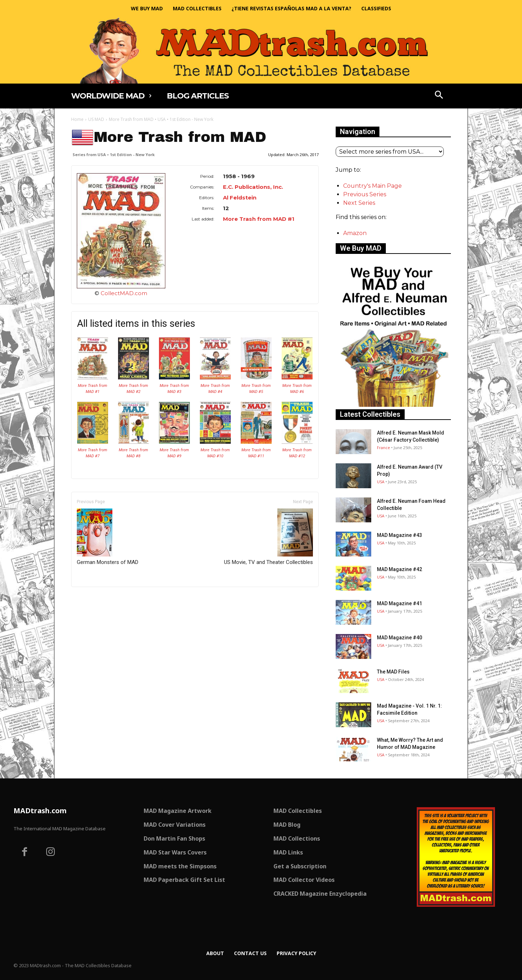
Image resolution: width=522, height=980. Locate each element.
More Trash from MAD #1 (259, 219)
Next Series (359, 203)
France (383, 448)
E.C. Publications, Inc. (253, 187)
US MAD (96, 119)
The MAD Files (393, 672)
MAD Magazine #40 (400, 638)
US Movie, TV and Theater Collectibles (268, 537)
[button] (439, 96)
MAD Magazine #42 (400, 569)
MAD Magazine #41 (400, 603)
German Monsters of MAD (108, 537)
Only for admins (96, 599)
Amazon (355, 233)
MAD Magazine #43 (400, 535)
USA (381, 482)
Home (77, 119)
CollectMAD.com (124, 293)
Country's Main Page (372, 186)
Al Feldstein (240, 198)
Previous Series (365, 194)
